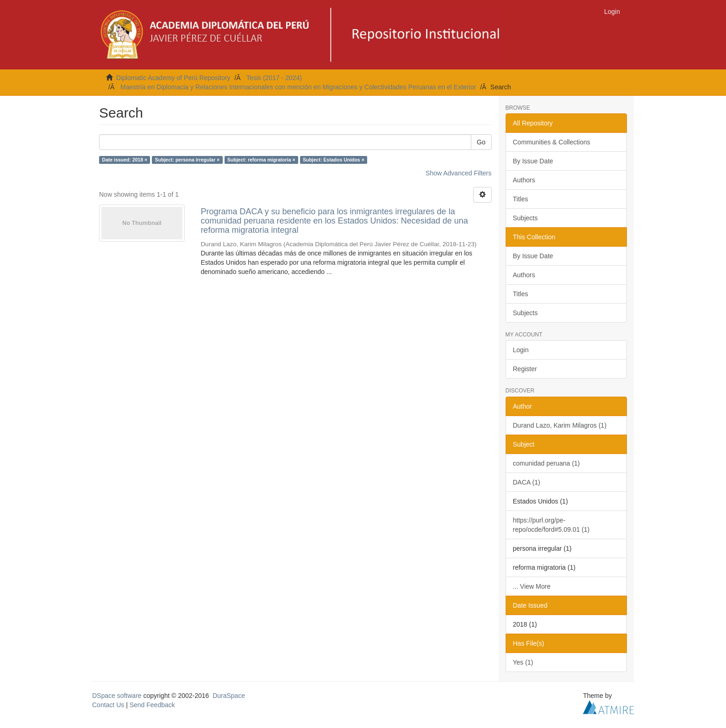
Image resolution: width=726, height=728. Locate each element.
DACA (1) (527, 482)
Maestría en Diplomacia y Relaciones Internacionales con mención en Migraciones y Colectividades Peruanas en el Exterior (298, 87)
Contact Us (108, 705)
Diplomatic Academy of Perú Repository (173, 78)
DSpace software (117, 696)
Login (521, 350)
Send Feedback (152, 705)
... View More (532, 586)
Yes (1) (523, 662)
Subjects (526, 218)
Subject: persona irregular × (188, 160)
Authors (524, 180)
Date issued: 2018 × (125, 160)
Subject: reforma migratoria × (261, 160)
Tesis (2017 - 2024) (274, 78)
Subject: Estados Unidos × (334, 160)
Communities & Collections (552, 142)
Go (481, 142)
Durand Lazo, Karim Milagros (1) (560, 425)
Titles (521, 199)
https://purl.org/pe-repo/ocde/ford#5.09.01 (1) (551, 525)
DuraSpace (229, 696)
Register (525, 369)
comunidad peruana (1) (547, 463)
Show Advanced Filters (458, 173)
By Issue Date (533, 161)
